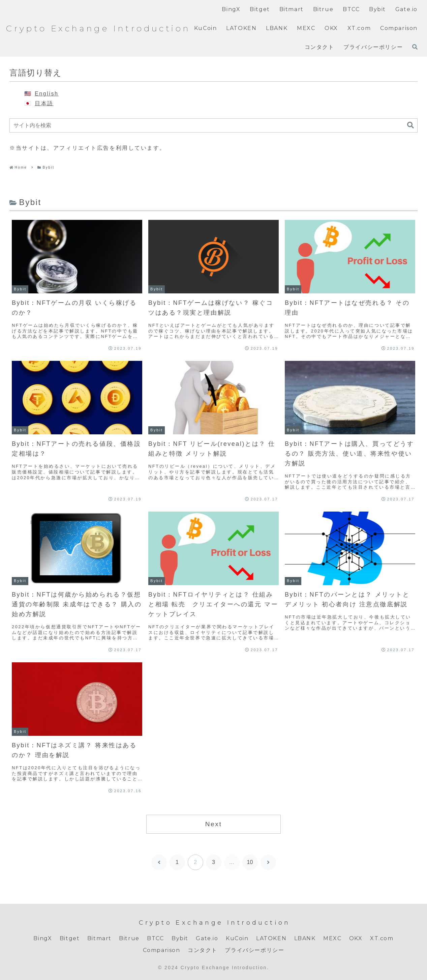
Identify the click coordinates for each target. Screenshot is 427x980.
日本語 (44, 103)
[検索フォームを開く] (415, 47)
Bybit (180, 938)
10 (250, 862)
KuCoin (237, 938)
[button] (410, 125)
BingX (43, 938)
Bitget (70, 938)
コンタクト (203, 950)
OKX (356, 938)
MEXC (332, 938)
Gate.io (207, 938)
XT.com (382, 938)
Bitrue (129, 938)
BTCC (155, 938)
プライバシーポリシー (254, 950)
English (47, 94)
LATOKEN (271, 938)
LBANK (305, 938)
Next (214, 824)
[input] (214, 125)
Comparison (162, 950)
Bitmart (99, 938)
